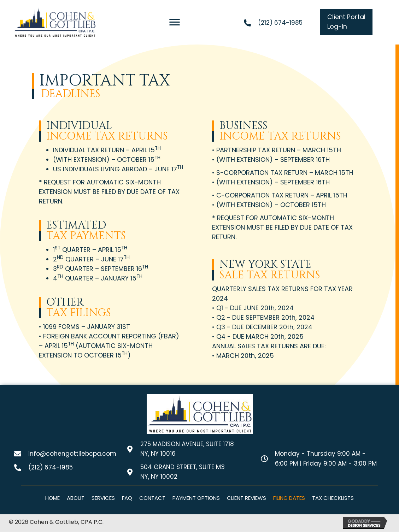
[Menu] (175, 22)
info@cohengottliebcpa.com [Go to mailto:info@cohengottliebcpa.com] (72, 454)
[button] (346, 22)
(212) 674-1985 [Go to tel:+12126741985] (280, 23)
